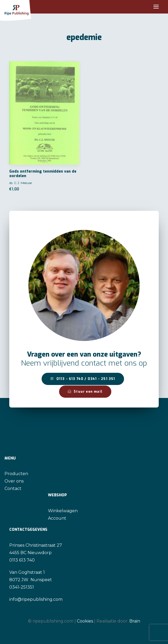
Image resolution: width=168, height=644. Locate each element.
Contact (13, 489)
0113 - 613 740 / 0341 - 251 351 (83, 379)
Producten (16, 474)
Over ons (14, 481)
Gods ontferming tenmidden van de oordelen (43, 174)
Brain (135, 621)
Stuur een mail (85, 392)
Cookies (85, 621)
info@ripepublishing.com (36, 599)
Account (57, 518)
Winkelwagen (63, 511)
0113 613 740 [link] (22, 560)
